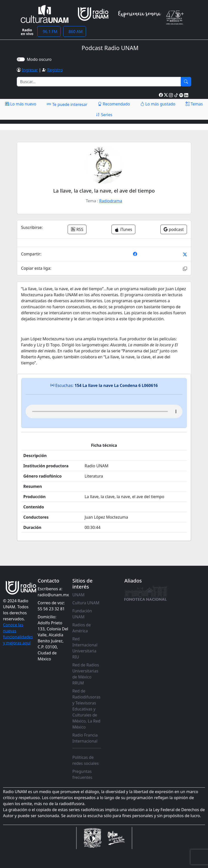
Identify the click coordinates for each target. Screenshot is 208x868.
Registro (55, 70)
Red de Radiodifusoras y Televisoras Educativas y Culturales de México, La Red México (86, 709)
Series (104, 115)
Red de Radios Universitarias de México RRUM (86, 674)
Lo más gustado (158, 104)
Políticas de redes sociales (86, 760)
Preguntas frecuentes (82, 774)
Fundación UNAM (82, 614)
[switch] (21, 59)
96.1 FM (49, 32)
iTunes (123, 229)
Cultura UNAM (86, 603)
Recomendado (114, 104)
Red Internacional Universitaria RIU (85, 648)
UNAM (79, 595)
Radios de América (82, 628)
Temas (194, 104)
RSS (77, 229)
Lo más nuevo (21, 104)
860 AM (75, 32)
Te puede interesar (67, 104)
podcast (174, 229)
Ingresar (30, 70)
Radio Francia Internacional (85, 738)
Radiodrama (111, 201)
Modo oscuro (40, 59)
